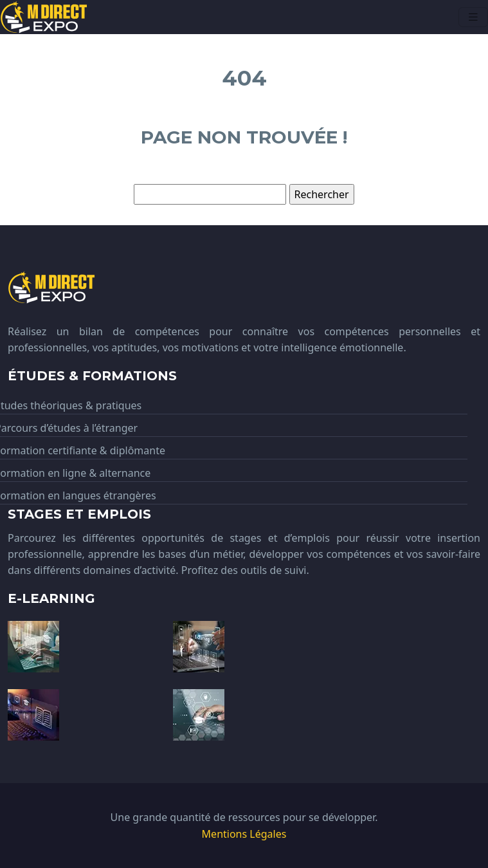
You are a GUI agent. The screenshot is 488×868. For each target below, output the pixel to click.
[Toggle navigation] (473, 17)
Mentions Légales (244, 834)
